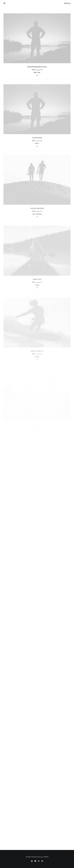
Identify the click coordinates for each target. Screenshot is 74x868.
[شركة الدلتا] (67, 3)
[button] (4, 3)
